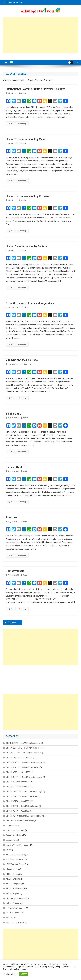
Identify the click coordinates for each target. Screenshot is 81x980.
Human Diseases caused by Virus (26, 139)
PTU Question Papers (15, 908)
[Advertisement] (40, 35)
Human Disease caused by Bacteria (27, 246)
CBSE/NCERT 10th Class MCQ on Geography (24, 762)
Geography (11, 840)
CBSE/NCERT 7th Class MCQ (18, 787)
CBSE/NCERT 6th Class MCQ (18, 782)
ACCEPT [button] (24, 974)
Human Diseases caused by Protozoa (28, 196)
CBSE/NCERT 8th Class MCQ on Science (22, 806)
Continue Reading (17, 124)
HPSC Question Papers (15, 855)
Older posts (12, 623)
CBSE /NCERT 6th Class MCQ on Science (23, 753)
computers (11, 826)
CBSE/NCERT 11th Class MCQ (18, 772)
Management (12, 869)
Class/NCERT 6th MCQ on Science (20, 821)
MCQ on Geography (14, 884)
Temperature (13, 414)
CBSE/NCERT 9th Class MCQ (18, 811)
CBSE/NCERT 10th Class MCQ (18, 758)
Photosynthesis (15, 571)
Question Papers (13, 913)
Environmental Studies (15, 830)
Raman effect (14, 467)
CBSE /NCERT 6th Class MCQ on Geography (24, 748)
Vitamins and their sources (22, 360)
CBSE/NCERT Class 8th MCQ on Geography (24, 816)
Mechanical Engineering (16, 898)
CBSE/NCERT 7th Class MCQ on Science (22, 796)
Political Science (13, 903)
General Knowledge (14, 835)
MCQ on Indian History (15, 889)
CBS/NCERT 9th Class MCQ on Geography (23, 743)
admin (24, 93)
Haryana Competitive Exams (18, 845)
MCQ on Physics (13, 893)
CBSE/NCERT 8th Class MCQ (18, 801)
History (9, 850)
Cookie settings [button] (10, 974)
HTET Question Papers (15, 864)
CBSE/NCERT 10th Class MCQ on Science (23, 767)
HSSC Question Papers (15, 859)
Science (9, 918)
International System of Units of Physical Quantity (35, 89)
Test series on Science (15, 923)
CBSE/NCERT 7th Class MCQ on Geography (24, 792)
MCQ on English (12, 879)
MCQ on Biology (13, 874)
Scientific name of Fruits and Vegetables (30, 303)
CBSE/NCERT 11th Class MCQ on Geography (24, 777)
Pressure (11, 517)
